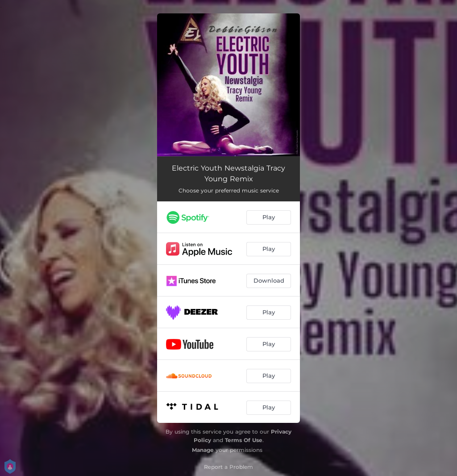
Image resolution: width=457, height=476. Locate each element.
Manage (203, 450)
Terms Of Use (244, 440)
